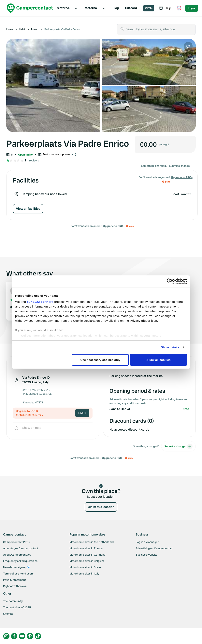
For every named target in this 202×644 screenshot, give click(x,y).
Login (192, 8)
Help (165, 8)
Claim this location (101, 507)
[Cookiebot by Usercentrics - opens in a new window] (170, 281)
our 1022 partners (40, 302)
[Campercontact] (30, 8)
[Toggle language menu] (179, 8)
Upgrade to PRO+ (114, 226)
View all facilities (28, 209)
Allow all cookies (159, 360)
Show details (170, 347)
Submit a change (179, 166)
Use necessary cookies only (101, 360)
